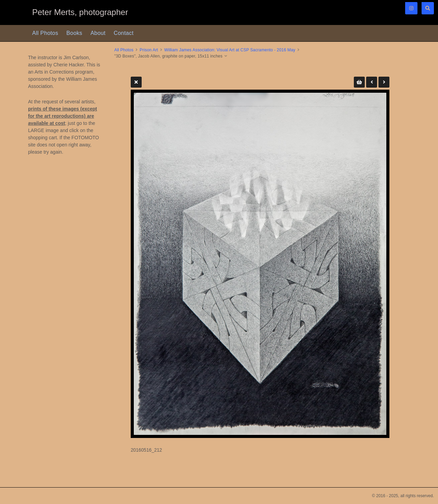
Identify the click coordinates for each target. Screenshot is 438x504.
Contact (124, 33)
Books (74, 33)
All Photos (45, 33)
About (98, 33)
